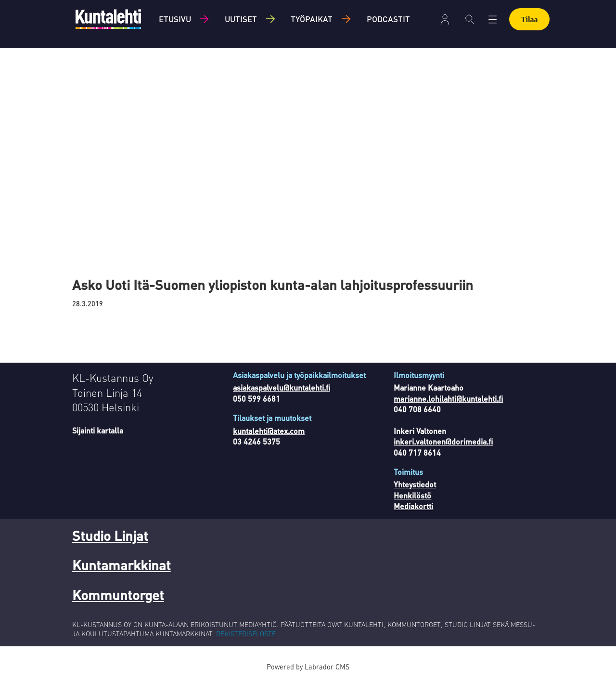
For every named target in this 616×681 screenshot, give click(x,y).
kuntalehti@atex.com (269, 431)
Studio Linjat (110, 536)
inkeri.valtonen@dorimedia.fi (443, 441)
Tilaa (529, 20)
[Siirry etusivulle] (108, 19)
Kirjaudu (445, 20)
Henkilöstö (412, 495)
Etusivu (175, 19)
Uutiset (241, 19)
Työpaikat (312, 19)
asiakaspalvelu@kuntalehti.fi (282, 387)
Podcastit (388, 19)
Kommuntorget (118, 595)
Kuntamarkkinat (122, 565)
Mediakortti (413, 506)
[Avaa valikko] (493, 20)
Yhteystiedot (415, 484)
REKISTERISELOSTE (246, 633)
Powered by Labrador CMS (308, 667)
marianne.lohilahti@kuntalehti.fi (448, 399)
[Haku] (470, 19)
